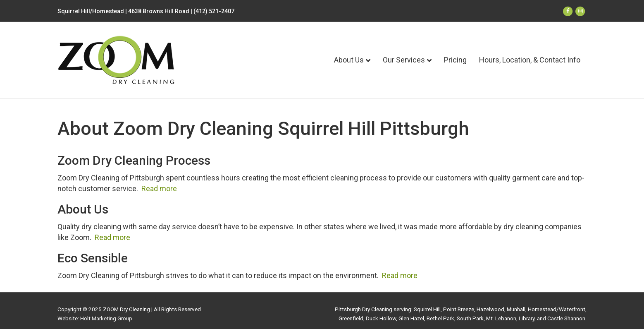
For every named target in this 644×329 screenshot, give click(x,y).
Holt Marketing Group (106, 318)
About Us (349, 60)
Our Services (404, 60)
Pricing (455, 60)
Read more (159, 189)
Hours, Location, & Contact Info (530, 60)
